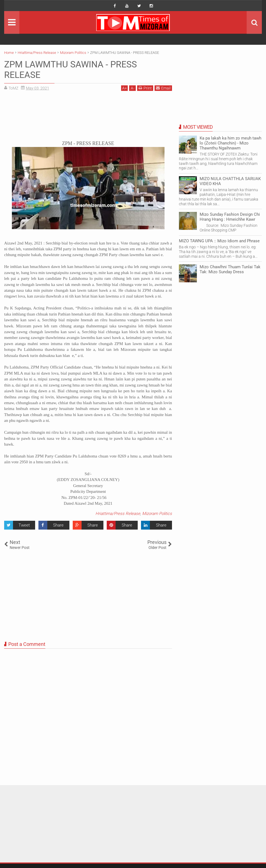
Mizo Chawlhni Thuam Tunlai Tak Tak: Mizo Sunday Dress (230, 269)
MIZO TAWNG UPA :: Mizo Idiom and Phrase (219, 241)
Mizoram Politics (157, 514)
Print (145, 88)
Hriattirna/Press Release (118, 514)
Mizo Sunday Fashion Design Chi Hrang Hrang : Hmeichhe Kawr (230, 217)
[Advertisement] (88, 118)
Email (163, 88)
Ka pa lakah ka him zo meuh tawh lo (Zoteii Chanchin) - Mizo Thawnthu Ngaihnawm (230, 143)
